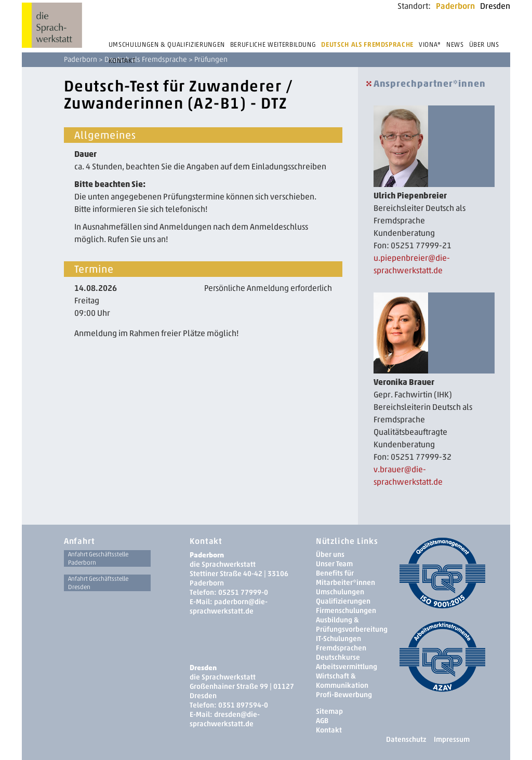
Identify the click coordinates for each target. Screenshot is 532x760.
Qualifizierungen (343, 601)
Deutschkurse (338, 657)
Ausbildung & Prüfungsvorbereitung (352, 625)
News (455, 44)
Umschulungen (340, 592)
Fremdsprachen (341, 648)
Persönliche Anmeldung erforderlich (268, 288)
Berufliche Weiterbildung (273, 44)
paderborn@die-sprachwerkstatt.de (229, 606)
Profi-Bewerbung (344, 695)
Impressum (452, 739)
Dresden (495, 6)
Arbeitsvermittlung (347, 667)
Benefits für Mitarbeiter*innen (345, 578)
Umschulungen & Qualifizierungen (167, 44)
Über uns (484, 44)
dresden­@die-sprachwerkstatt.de (225, 719)
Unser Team (334, 564)
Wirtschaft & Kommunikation (342, 681)
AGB (322, 721)
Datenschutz (406, 739)
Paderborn (455, 6)
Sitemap (329, 711)
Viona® (430, 44)
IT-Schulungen (338, 639)
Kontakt (122, 61)
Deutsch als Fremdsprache (367, 44)
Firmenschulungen (346, 611)
